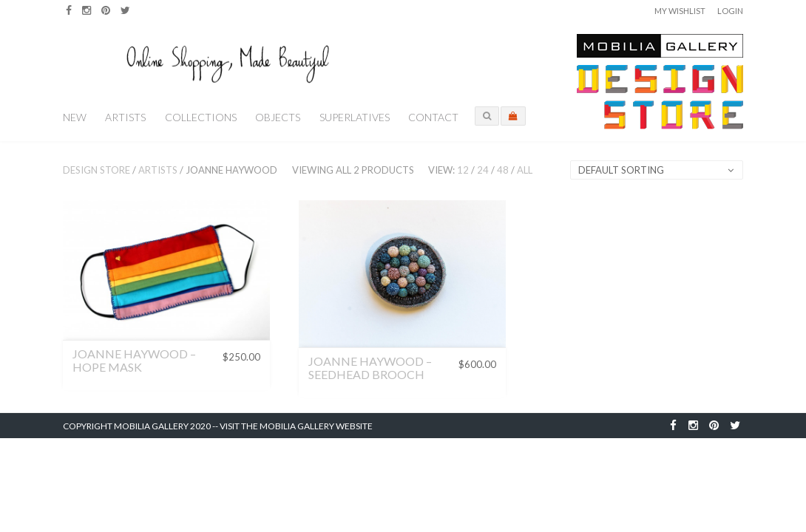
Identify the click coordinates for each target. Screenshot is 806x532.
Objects (278, 117)
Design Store (96, 170)
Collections (201, 117)
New (75, 117)
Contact (433, 117)
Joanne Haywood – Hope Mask (134, 360)
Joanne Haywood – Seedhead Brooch (370, 368)
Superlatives (355, 117)
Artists (125, 117)
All (525, 170)
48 (503, 170)
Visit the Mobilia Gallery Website (296, 426)
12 (463, 170)
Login (730, 11)
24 (483, 170)
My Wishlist (680, 11)
